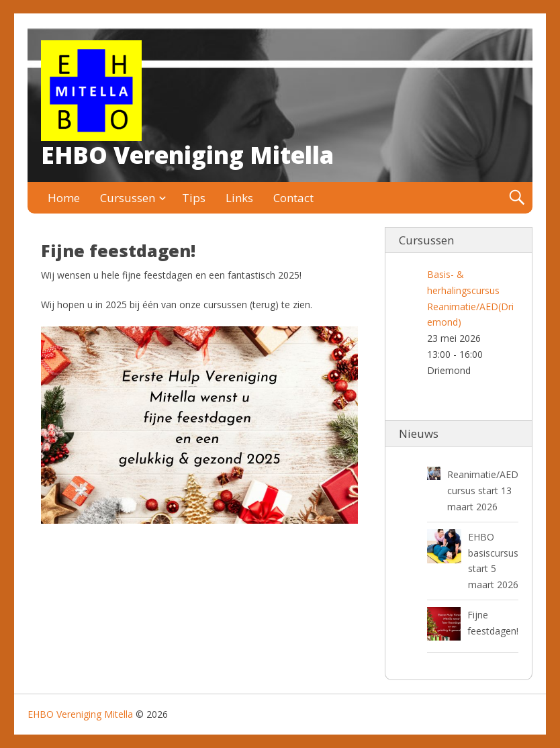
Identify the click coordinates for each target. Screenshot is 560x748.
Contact (293, 198)
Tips (194, 198)
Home (64, 198)
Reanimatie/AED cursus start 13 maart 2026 (483, 490)
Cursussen (128, 198)
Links (239, 198)
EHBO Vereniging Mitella (187, 155)
